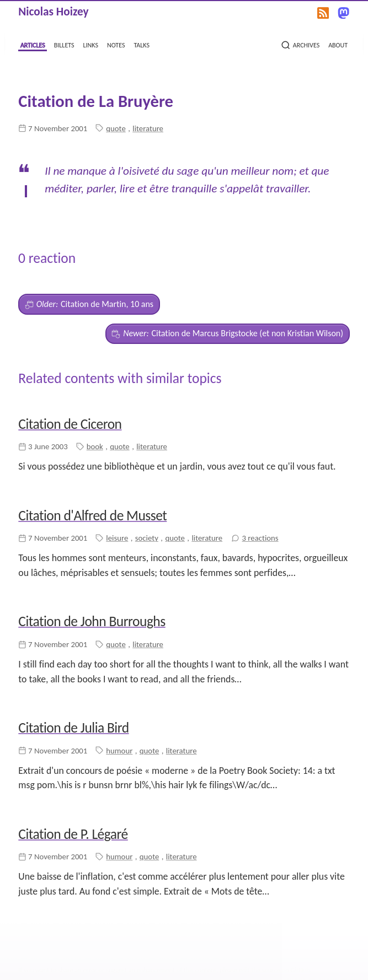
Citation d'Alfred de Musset (92, 516)
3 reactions (260, 538)
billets (64, 44)
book (95, 446)
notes (116, 44)
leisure (117, 538)
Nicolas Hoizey (53, 12)
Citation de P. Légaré (73, 834)
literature (148, 128)
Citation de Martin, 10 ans (89, 304)
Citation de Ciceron (70, 424)
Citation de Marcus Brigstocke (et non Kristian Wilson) (227, 333)
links (91, 44)
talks (142, 44)
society (147, 538)
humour (119, 751)
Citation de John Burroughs (92, 621)
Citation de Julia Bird (73, 728)
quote (116, 128)
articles (33, 44)
